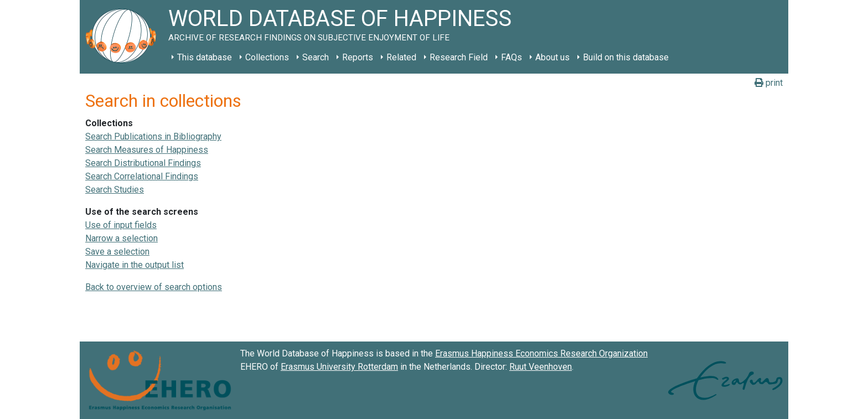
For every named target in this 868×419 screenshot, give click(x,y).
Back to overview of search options (154, 287)
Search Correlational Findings (142, 176)
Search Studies (115, 190)
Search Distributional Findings (143, 163)
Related (401, 57)
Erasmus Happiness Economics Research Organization (541, 353)
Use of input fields (121, 225)
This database (205, 57)
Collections (267, 57)
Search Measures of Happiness (147, 150)
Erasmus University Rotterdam (339, 367)
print (769, 83)
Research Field (459, 57)
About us (552, 57)
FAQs (512, 57)
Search (316, 57)
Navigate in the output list (135, 265)
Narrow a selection (122, 238)
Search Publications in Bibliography (153, 136)
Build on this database (626, 57)
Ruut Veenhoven (541, 367)
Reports (358, 57)
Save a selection (117, 252)
